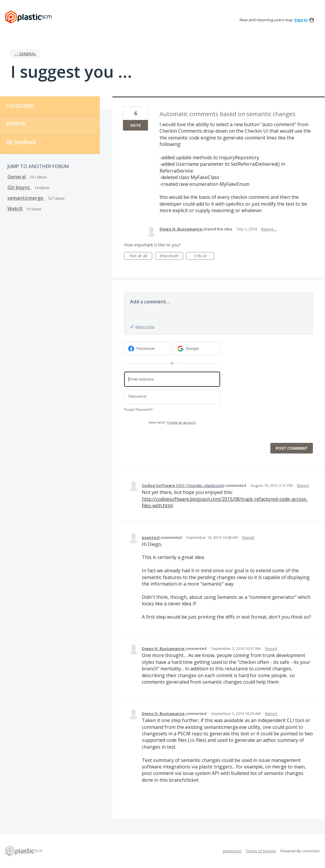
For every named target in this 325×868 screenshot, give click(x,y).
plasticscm (232, 851)
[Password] (172, 397)
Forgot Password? (138, 410)
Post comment (292, 448)
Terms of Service (261, 851)
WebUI (15, 209)
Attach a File (145, 327)
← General (25, 54)
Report (303, 485)
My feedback (21, 142)
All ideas (16, 123)
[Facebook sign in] (148, 348)
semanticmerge (26, 198)
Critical (204, 256)
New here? (172, 423)
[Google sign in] (197, 348)
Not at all (141, 256)
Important (171, 256)
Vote (135, 125)
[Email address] (172, 379)
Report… (269, 229)
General (17, 177)
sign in (301, 20)
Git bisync (19, 187)
